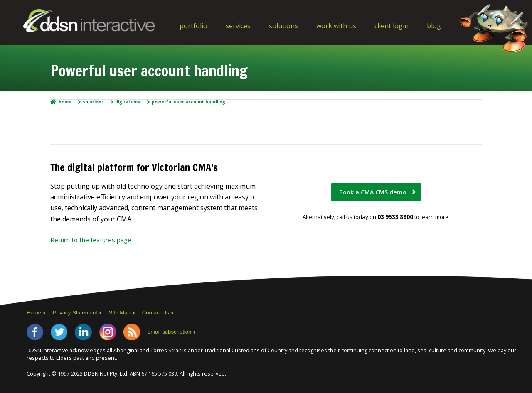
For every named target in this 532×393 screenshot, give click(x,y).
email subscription (187, 333)
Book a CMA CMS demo (373, 193)
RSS (146, 333)
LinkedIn (91, 333)
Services (238, 26)
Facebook (37, 333)
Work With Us (336, 26)
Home (65, 102)
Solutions (283, 26)
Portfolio (193, 26)
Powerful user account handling (188, 102)
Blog (434, 26)
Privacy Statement (78, 312)
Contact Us (162, 312)
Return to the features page (94, 240)
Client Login (392, 26)
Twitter (64, 333)
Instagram (119, 333)
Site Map (124, 312)
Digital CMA (128, 102)
